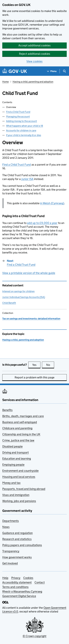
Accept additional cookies (34, 45)
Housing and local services (19, 477)
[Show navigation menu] (52, 71)
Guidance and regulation (17, 533)
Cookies (28, 578)
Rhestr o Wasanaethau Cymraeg (22, 591)
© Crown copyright (34, 636)
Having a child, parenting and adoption (33, 82)
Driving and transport (16, 452)
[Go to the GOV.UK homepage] (15, 71)
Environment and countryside (20, 471)
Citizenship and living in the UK (21, 434)
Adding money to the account (22, 121)
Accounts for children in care (21, 130)
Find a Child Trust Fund (18, 112)
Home (5, 82)
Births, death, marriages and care (23, 416)
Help (5, 578)
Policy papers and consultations (22, 545)
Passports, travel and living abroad (24, 489)
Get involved (10, 563)
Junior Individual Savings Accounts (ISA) (24, 297)
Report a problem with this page (34, 377)
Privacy (16, 578)
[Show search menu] (64, 71)
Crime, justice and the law (18, 440)
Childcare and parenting (17, 428)
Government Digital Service (19, 596)
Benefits (7, 410)
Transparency (11, 551)
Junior (27, 179)
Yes (36, 365)
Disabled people (12, 446)
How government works (17, 557)
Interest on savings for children (18, 291)
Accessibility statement (17, 582)
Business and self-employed (20, 422)
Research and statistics (17, 539)
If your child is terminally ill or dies (24, 135)
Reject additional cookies (35, 54)
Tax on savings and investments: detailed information (31, 319)
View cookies (34, 61)
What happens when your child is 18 (25, 126)
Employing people (13, 465)
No (50, 365)
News (6, 527)
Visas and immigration (16, 495)
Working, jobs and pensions (19, 501)
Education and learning (17, 459)
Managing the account (18, 117)
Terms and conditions (15, 587)
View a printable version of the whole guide (29, 273)
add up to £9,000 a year (42, 223)
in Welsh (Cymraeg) (52, 203)
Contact (40, 582)
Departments (11, 521)
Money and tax (11, 483)
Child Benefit (9, 303)
